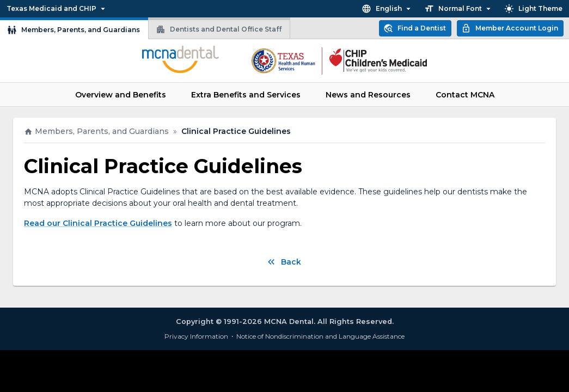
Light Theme (533, 9)
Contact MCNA (465, 95)
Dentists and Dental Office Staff (219, 29)
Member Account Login (510, 28)
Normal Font (459, 9)
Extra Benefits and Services (246, 95)
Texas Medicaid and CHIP (57, 9)
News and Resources (368, 95)
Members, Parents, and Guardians (74, 30)
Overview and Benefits (121, 95)
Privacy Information (196, 336)
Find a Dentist (415, 28)
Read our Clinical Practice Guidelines (98, 223)
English (387, 9)
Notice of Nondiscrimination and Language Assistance (320, 336)
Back (283, 262)
